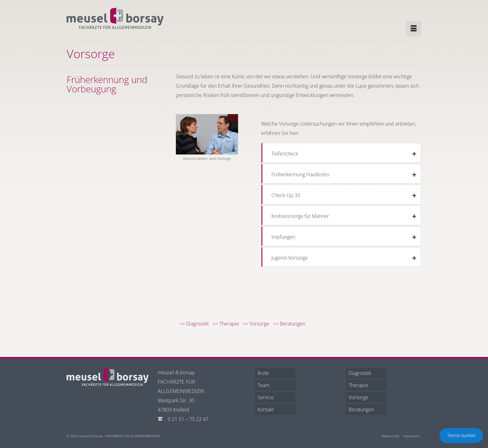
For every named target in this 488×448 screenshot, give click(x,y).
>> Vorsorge (258, 324)
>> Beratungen (291, 324)
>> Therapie (228, 324)
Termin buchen (461, 436)
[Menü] (414, 29)
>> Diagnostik (196, 324)
